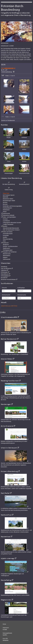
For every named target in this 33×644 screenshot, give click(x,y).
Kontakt (5, 630)
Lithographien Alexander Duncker (12, 223)
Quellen (5, 237)
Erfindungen (4, 272)
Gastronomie (6, 213)
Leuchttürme (6, 221)
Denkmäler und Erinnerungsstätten (12, 206)
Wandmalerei (7, 256)
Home (4, 624)
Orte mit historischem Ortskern (11, 230)
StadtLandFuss (6, 515)
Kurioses (5, 219)
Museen (5, 226)
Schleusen (6, 243)
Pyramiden (6, 235)
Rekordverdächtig (8, 239)
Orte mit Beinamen (6, 268)
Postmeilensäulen (8, 234)
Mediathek (6, 640)
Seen (4, 241)
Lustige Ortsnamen (8, 224)
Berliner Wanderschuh (9, 339)
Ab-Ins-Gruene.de (7, 426)
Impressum (6, 628)
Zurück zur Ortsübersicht (8, 120)
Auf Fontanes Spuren (9, 195)
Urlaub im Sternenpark (9, 448)
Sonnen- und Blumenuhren (10, 246)
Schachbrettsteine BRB (9, 317)
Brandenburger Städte (9, 201)
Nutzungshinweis (7, 633)
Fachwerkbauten (7, 208)
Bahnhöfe (6, 197)
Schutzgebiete (5, 276)
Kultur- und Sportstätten (9, 217)
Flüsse (5, 212)
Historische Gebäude (9, 215)
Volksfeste (4, 270)
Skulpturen (6, 245)
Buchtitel (3, 278)
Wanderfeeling (6, 580)
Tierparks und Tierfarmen (10, 252)
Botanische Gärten (8, 199)
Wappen (5, 257)
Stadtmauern (6, 248)
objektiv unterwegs (8, 558)
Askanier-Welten (7, 359)
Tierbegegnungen (8, 250)
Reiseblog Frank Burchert (10, 381)
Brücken (5, 202)
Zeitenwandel (7, 259)
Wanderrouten (7, 254)
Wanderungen (6, 404)
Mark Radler (5, 493)
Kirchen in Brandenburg (9, 471)
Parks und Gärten (8, 232)
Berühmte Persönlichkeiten (8, 279)
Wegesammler (6, 600)
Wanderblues (5, 537)
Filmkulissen (6, 210)
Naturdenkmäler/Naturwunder (11, 228)
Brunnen (5, 204)
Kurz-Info (5, 639)
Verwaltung (4, 267)
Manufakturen (5, 274)
